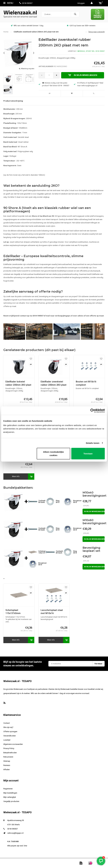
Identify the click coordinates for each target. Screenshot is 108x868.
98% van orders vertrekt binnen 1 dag (27, 26)
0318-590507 (26, 3)
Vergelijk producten (11, 801)
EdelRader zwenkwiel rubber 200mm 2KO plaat (54, 383)
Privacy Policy (9, 748)
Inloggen (81, 3)
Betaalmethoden (10, 753)
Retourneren (8, 757)
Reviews (7, 765)
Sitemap (7, 761)
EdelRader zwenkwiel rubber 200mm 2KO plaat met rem (36, 32)
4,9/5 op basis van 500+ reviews (81, 26)
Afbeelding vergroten (28, 69)
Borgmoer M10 (77, 502)
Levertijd (7, 740)
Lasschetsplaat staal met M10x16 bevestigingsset (52, 612)
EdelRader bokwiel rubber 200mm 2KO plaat (18, 383)
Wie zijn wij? (8, 727)
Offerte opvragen (10, 731)
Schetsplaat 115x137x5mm (13, 612)
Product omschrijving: (13, 101)
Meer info (16, 476)
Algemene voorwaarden (13, 744)
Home (6, 32)
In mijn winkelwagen (83, 75)
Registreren (8, 789)
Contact (7, 723)
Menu (8, 3)
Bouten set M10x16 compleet (86, 383)
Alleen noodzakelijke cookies (53, 454)
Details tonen (93, 443)
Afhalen (7, 770)
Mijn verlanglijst (10, 797)
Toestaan (88, 454)
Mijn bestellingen (10, 793)
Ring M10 (58, 502)
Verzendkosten (10, 736)
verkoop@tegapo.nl (15, 833)
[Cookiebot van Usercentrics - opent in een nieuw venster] (92, 411)
